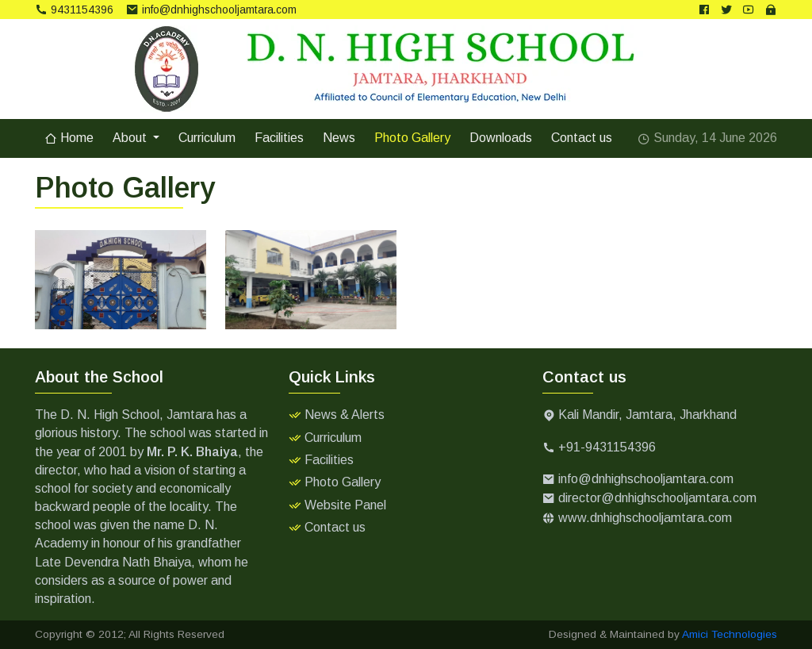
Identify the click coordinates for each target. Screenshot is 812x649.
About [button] (131, 138)
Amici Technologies (730, 634)
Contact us (582, 138)
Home (69, 138)
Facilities (279, 138)
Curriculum (207, 138)
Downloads (501, 138)
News (339, 138)
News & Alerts (345, 415)
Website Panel (345, 505)
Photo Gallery (412, 138)
